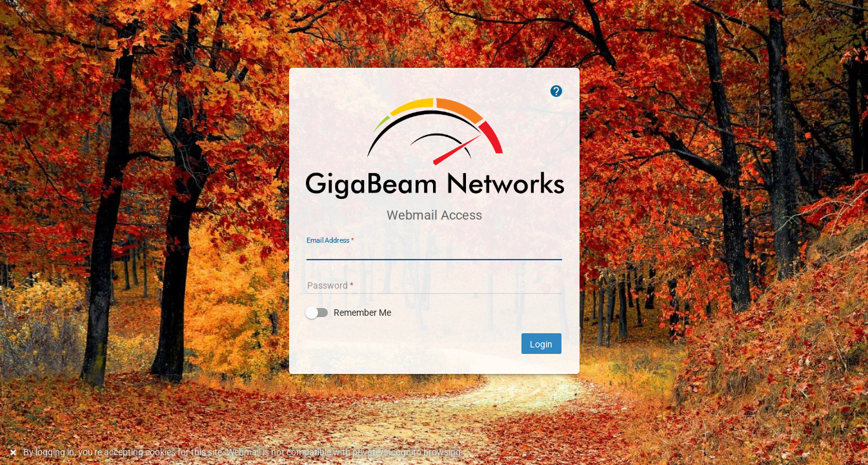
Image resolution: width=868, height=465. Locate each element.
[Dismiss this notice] (15, 452)
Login (541, 344)
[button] (434, 313)
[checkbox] (434, 313)
